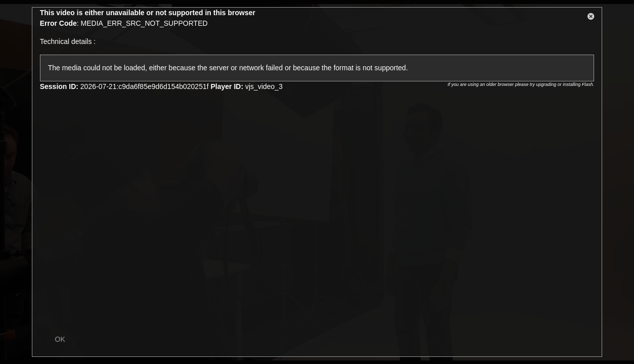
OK (60, 339)
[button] (591, 18)
